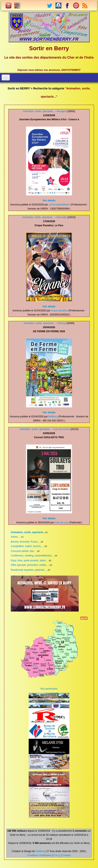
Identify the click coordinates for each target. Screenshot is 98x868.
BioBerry (53, 417)
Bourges (62, 111)
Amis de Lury (62, 523)
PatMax (40, 851)
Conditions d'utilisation (39, 855)
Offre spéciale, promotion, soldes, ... (30, 565)
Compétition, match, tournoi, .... (28, 546)
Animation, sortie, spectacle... (39, 111)
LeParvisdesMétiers (59, 205)
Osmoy (61, 323)
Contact (66, 855)
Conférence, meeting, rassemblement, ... (33, 556)
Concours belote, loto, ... (24, 551)
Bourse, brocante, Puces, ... (26, 542)
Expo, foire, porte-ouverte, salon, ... (30, 560)
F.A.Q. (57, 855)
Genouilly (61, 217)
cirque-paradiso (59, 311)
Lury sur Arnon (61, 429)
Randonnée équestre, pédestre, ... (29, 570)
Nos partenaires (49, 689)
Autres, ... (16, 537)
